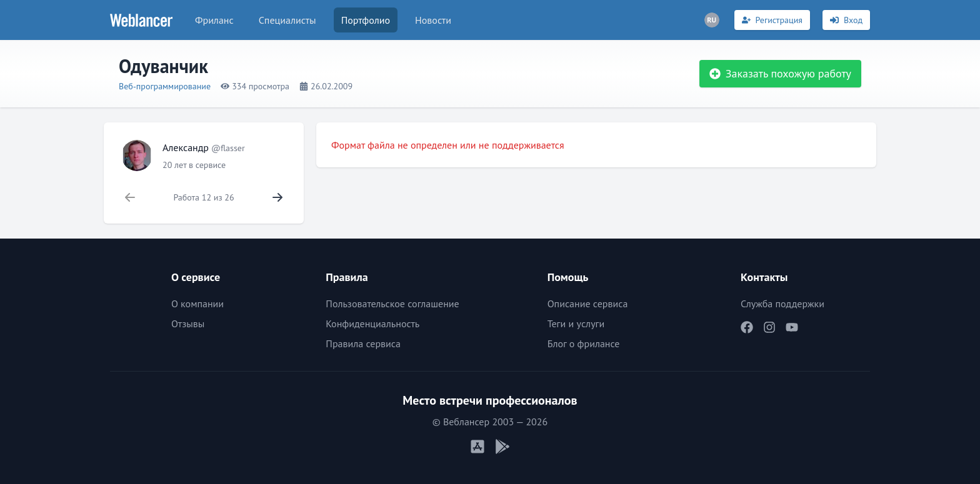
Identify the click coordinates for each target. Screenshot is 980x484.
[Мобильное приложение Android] (502, 447)
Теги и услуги (576, 323)
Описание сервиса (588, 304)
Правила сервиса (363, 343)
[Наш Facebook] (747, 327)
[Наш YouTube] (792, 327)
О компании (197, 304)
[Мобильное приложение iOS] (477, 447)
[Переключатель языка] (712, 20)
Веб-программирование (165, 86)
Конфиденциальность (372, 323)
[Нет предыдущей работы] (130, 197)
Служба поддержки (782, 304)
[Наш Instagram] (769, 327)
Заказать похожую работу (780, 73)
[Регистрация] (772, 20)
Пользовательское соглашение (392, 304)
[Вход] (846, 20)
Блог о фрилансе (584, 343)
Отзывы (188, 323)
